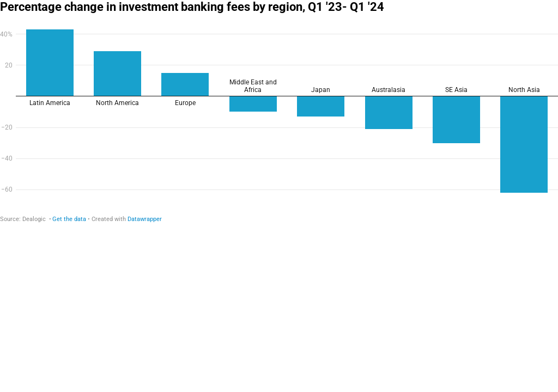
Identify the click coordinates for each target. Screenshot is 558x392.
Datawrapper (145, 219)
